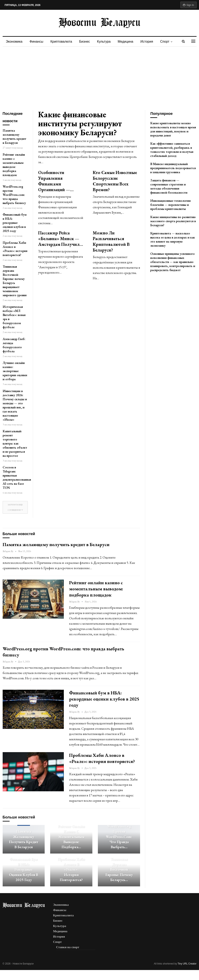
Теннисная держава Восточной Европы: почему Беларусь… (119, 869)
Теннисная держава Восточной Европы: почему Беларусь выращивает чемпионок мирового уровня (15, 281)
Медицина (125, 42)
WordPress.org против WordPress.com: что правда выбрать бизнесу (14, 195)
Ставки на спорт (68, 947)
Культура (104, 42)
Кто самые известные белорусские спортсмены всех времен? (115, 181)
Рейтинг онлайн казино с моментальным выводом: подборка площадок (14, 165)
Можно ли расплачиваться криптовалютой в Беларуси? (111, 241)
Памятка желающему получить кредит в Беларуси (14, 137)
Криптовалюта (61, 42)
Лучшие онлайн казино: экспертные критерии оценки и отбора (15, 371)
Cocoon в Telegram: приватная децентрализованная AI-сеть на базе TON (17, 477)
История (147, 42)
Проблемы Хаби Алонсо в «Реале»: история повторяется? (15, 249)
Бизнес (85, 42)
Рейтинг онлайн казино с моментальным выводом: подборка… (71, 837)
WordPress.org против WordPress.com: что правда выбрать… (119, 837)
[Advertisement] (99, 77)
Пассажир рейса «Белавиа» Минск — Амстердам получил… (60, 239)
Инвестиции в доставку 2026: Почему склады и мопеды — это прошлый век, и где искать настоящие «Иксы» (15, 405)
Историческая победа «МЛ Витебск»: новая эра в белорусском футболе (14, 317)
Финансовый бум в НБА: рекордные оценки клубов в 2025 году (15, 223)
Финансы (36, 42)
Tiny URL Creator (187, 964)
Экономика (14, 42)
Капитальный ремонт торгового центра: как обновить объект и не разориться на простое (15, 443)
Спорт (165, 42)
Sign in (188, 5)
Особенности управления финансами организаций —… (56, 181)
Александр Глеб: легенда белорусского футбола (14, 345)
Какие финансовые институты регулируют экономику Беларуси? (80, 123)
